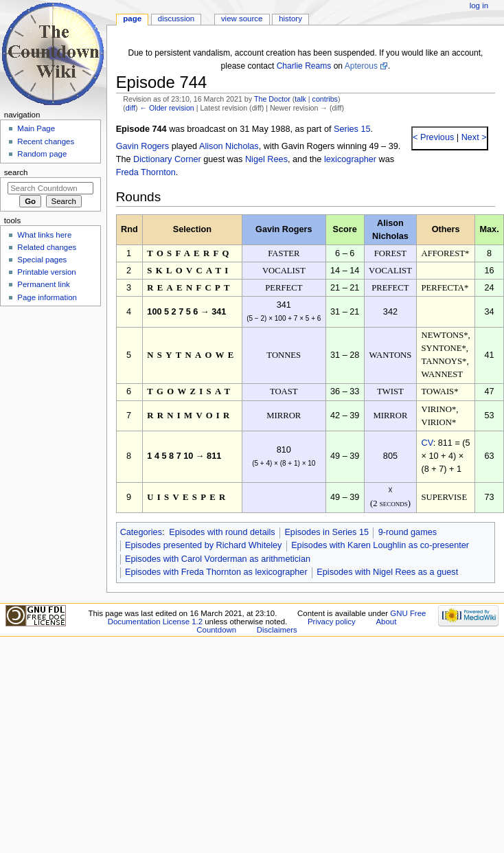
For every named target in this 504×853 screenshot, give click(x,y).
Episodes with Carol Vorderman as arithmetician (218, 559)
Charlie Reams (304, 66)
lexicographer (350, 159)
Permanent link (43, 284)
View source (242, 19)
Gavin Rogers (143, 146)
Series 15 (352, 129)
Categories (141, 532)
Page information (47, 297)
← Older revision (167, 108)
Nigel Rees (266, 159)
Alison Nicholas (229, 146)
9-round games (408, 532)
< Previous (433, 137)
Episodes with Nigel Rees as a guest (387, 572)
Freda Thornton (146, 172)
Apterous (361, 66)
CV (427, 443)
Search (16, 172)
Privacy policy (332, 622)
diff (130, 108)
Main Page (36, 128)
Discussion (176, 19)
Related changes (47, 247)
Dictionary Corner (167, 159)
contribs (325, 99)
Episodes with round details (222, 532)
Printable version (46, 272)
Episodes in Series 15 (327, 532)
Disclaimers (277, 630)
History (290, 19)
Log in (479, 5)
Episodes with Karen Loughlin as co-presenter (380, 545)
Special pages (42, 260)
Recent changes (46, 141)
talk (300, 99)
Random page (42, 154)
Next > (473, 137)
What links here (44, 235)
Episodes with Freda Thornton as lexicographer (216, 572)
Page (132, 19)
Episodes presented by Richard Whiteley (204, 545)
